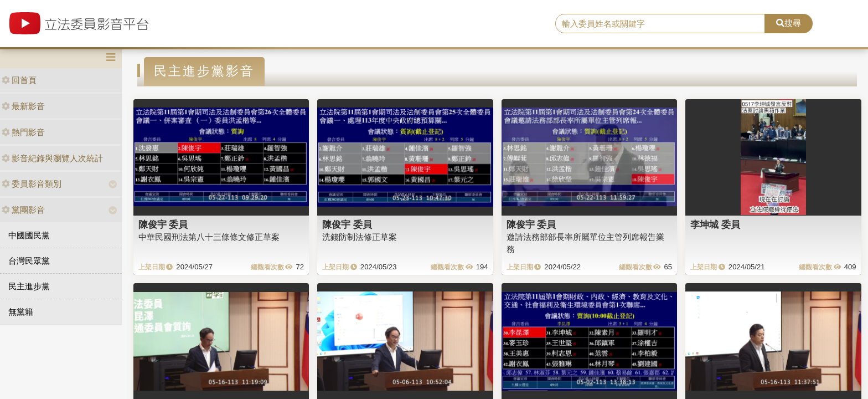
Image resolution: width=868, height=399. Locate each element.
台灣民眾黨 (29, 261)
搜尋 (789, 23)
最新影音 (23, 106)
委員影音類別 (32, 184)
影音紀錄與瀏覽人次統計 (52, 158)
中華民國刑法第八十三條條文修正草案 (209, 237)
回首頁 (19, 80)
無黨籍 (21, 312)
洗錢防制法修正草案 (360, 237)
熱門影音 (23, 132)
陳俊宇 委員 (163, 224)
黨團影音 (23, 210)
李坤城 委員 (715, 224)
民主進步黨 (29, 286)
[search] (660, 24)
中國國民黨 (29, 235)
